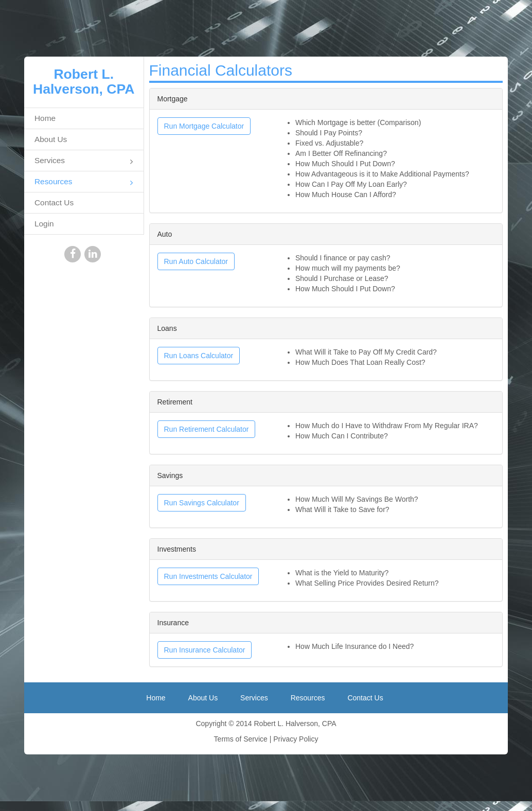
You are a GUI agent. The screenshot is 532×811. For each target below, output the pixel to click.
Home (45, 118)
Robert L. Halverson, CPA (84, 82)
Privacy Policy (296, 739)
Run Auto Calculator (196, 261)
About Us (51, 139)
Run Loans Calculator (199, 356)
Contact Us (54, 202)
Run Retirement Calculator (207, 429)
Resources (84, 182)
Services (84, 161)
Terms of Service (241, 739)
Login (44, 224)
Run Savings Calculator (202, 503)
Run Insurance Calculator (205, 650)
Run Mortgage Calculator (204, 126)
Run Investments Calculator (208, 576)
